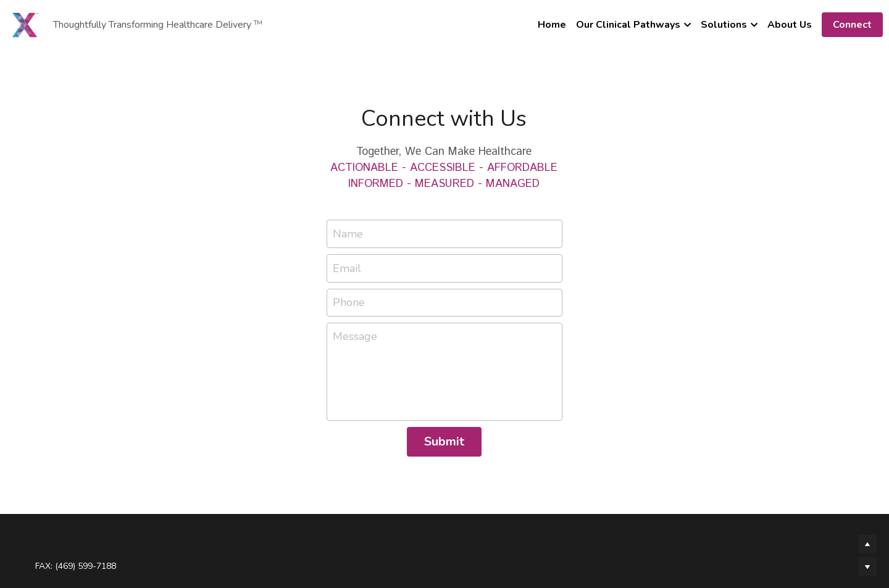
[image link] (25, 24)
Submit (444, 441)
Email (347, 268)
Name (348, 234)
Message (355, 336)
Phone (349, 302)
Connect (852, 25)
